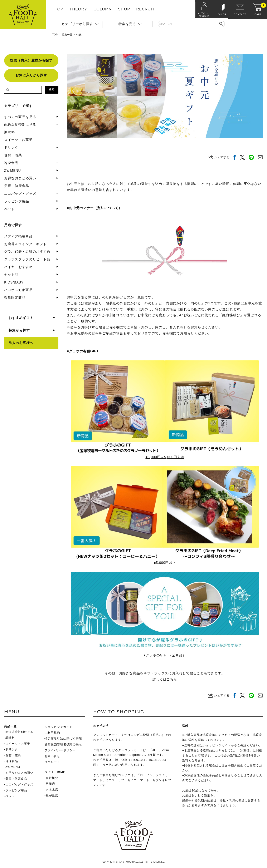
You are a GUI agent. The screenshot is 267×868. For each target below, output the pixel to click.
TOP (59, 9)
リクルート (52, 762)
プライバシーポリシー (60, 750)
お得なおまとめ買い (20, 178)
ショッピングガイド (59, 727)
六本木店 (52, 790)
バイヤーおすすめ (18, 267)
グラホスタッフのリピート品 (27, 259)
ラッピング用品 (17, 201)
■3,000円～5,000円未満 (165, 457)
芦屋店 (50, 784)
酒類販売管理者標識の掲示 (63, 744)
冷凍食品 (11, 163)
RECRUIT (145, 9)
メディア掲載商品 (18, 236)
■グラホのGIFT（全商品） (165, 655)
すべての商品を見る (20, 117)
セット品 (11, 275)
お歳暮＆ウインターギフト (25, 244)
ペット (9, 209)
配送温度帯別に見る (20, 125)
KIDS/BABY (14, 282)
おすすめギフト (21, 318)
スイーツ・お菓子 (18, 140)
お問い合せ (52, 756)
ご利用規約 (52, 733)
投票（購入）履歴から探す (31, 60)
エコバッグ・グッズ (20, 194)
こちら (172, 679)
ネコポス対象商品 (18, 290)
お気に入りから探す (31, 75)
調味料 (9, 132)
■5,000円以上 (165, 563)
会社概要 (52, 778)
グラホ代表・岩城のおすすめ (27, 251)
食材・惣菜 (13, 155)
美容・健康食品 (17, 186)
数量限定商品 (15, 298)
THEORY (78, 9)
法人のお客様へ (21, 343)
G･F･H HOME (55, 772)
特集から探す (19, 330)
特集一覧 (67, 35)
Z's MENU (13, 171)
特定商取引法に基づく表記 (63, 739)
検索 (52, 90)
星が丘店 (52, 795)
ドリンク (11, 147)
